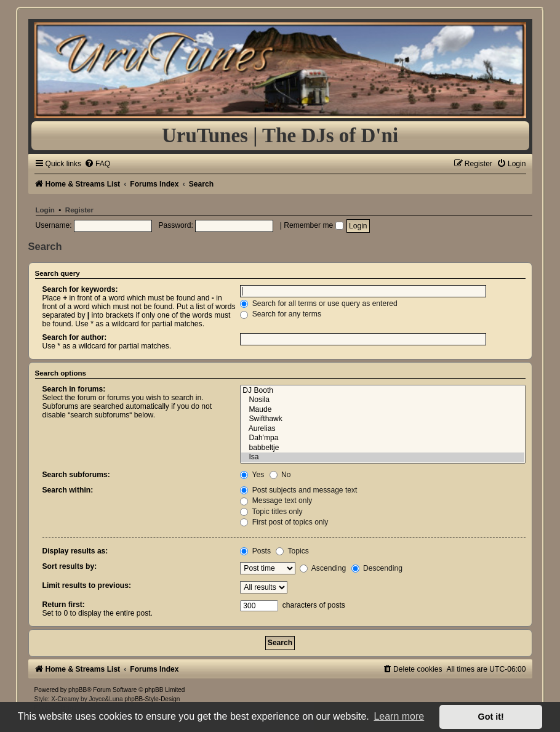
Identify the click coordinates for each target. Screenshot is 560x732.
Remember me (313, 225)
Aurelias (382, 429)
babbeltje (382, 448)
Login (45, 210)
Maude (382, 410)
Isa (382, 457)
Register (79, 210)
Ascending (323, 568)
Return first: (64, 605)
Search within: (68, 490)
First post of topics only (284, 522)
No (280, 475)
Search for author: (75, 337)
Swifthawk (382, 419)
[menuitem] (97, 164)
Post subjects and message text (298, 490)
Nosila (382, 400)
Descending (377, 568)
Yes (252, 475)
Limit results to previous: (87, 585)
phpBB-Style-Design (152, 699)
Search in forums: (74, 389)
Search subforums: (76, 475)
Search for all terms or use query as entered (318, 304)
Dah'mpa (382, 438)
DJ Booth (382, 391)
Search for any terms (281, 314)
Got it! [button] (491, 717)
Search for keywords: (80, 289)
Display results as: (75, 551)
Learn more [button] (399, 716)
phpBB (78, 690)
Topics (292, 551)
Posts (255, 551)
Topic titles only (271, 512)
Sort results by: (70, 566)
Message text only (276, 501)
